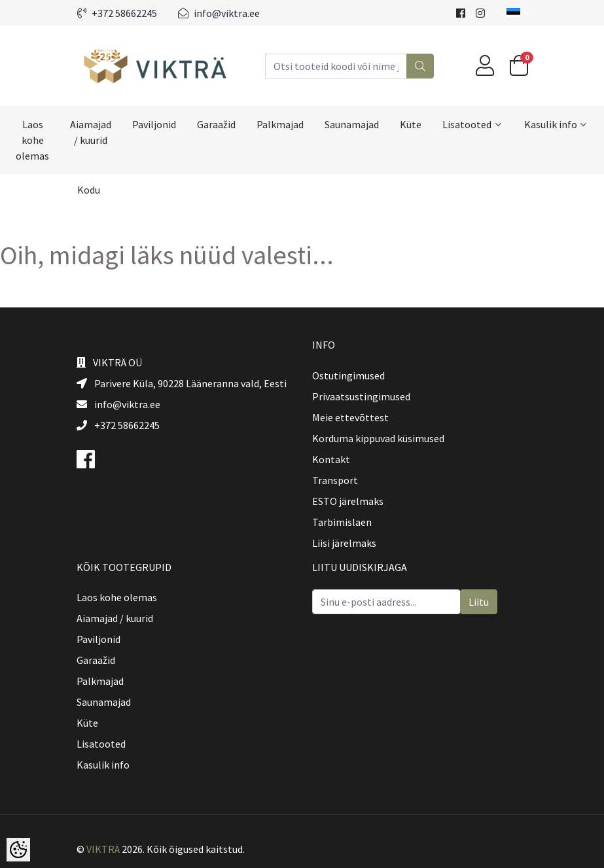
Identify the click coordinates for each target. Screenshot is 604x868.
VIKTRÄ (103, 849)
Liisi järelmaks (344, 543)
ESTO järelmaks (348, 501)
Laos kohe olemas (32, 140)
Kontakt (331, 459)
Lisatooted (467, 124)
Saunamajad (352, 124)
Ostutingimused (348, 375)
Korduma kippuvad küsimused (378, 438)
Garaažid (216, 124)
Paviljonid (154, 124)
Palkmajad (280, 124)
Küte (411, 124)
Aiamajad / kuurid (91, 132)
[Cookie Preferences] (18, 850)
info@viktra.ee (219, 13)
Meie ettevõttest (350, 417)
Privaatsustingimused (361, 396)
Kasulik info (551, 124)
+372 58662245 (117, 13)
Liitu (479, 602)
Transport (335, 480)
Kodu (89, 190)
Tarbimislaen (342, 522)
